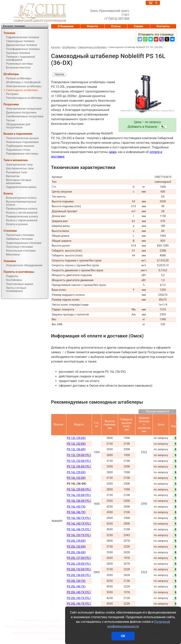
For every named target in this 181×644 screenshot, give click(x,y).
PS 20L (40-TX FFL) (79, 592)
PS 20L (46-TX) (76, 587)
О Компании (66, 26)
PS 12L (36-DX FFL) (79, 467)
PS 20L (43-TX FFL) (79, 598)
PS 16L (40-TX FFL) (79, 518)
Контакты (163, 26)
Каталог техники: (14, 26)
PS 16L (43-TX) (76, 507)
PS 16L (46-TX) (76, 512)
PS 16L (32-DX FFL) (79, 495)
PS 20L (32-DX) (76, 547)
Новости (93, 26)
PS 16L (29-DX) (76, 472)
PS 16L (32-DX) (76, 478)
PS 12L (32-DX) (76, 444)
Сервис (139, 26)
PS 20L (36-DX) (76, 552)
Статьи (116, 26)
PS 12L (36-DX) (76, 449)
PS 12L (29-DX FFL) (79, 455)
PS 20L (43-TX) (76, 581)
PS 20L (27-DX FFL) (79, 558)
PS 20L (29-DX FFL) (79, 564)
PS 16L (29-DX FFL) (79, 490)
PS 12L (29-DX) (76, 438)
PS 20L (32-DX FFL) (79, 569)
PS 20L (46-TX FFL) (79, 604)
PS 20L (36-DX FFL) (79, 575)
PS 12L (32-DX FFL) (79, 461)
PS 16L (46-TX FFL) (79, 529)
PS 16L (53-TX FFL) (79, 535)
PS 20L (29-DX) (76, 541)
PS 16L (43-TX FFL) (79, 524)
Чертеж (59, 74)
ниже (113, 152)
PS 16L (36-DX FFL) (79, 501)
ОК (123, 636)
